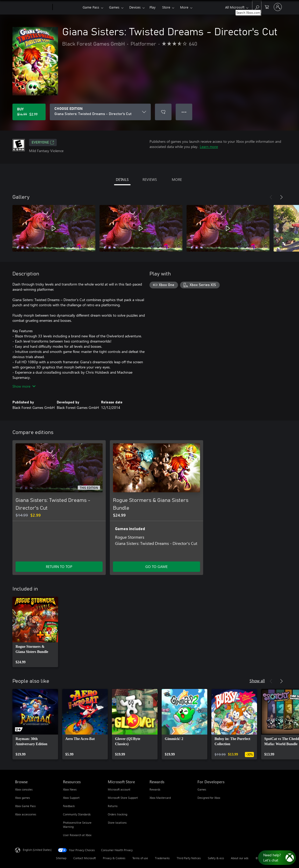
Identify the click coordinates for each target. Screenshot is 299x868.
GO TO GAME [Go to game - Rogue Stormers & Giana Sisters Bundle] (156, 567)
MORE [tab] (177, 179)
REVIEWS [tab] (150, 179)
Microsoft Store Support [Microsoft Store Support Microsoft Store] (123, 798)
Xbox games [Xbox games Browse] (23, 798)
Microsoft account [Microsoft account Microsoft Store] (119, 789)
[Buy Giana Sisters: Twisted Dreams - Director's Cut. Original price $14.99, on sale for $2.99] (29, 112)
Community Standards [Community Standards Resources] (77, 814)
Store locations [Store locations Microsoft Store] (117, 823)
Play (152, 7)
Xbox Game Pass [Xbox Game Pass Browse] (25, 806)
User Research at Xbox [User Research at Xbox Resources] (77, 835)
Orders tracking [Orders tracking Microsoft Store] (118, 814)
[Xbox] (67, 7)
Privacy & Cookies (114, 858)
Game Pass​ (91, 7)
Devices (135, 7)
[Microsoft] (33, 7)
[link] (35, 632)
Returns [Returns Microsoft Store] (113, 806)
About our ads (240, 858)
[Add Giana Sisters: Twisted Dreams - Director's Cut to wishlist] (163, 112)
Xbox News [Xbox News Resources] (70, 789)
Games (114, 7)
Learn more (209, 147)
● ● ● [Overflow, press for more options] (184, 112)
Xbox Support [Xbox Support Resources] (71, 798)
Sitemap (61, 858)
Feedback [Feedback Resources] (69, 806)
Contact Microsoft (85, 858)
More (184, 7)
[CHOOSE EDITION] (100, 112)
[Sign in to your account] (278, 7)
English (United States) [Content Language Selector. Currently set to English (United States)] (37, 850)
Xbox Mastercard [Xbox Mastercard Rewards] (160, 798)
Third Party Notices (189, 858)
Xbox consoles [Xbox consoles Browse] (24, 789)
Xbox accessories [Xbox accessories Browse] (26, 814)
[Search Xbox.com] (257, 7)
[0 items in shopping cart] (267, 7)
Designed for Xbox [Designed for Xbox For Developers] (209, 798)
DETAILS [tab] (122, 179)
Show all (257, 681)
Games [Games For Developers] (202, 789)
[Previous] (271, 197)
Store (166, 7)
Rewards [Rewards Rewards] (155, 789)
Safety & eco (216, 858)
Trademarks (162, 858)
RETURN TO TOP (59, 567)
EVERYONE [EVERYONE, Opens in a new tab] (43, 143)
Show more (24, 386)
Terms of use (140, 858)
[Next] (281, 197)
